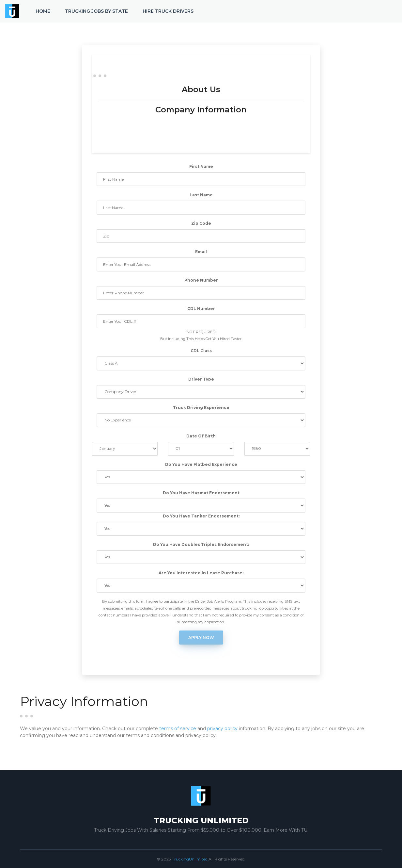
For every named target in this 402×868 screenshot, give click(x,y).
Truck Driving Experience (201, 408)
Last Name (201, 195)
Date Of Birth (201, 436)
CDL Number (201, 309)
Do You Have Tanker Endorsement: (201, 516)
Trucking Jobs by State (96, 11)
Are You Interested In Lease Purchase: (201, 573)
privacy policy (222, 729)
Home (43, 11)
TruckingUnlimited (190, 859)
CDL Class (201, 351)
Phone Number (201, 280)
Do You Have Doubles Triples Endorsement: (201, 544)
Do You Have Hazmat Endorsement (201, 493)
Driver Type (201, 379)
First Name (201, 166)
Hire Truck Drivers (168, 11)
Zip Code (201, 223)
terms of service (178, 729)
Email (201, 252)
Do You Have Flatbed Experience (201, 464)
